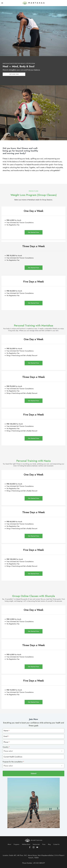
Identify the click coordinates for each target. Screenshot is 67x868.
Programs (16, 844)
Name (7, 731)
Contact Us (56, 844)
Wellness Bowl (26, 844)
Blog (49, 844)
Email (6, 736)
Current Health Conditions (13, 757)
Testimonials (36, 844)
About (9, 844)
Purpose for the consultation (13, 762)
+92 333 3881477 (39, 863)
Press (44, 844)
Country (6, 747)
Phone (7, 742)
